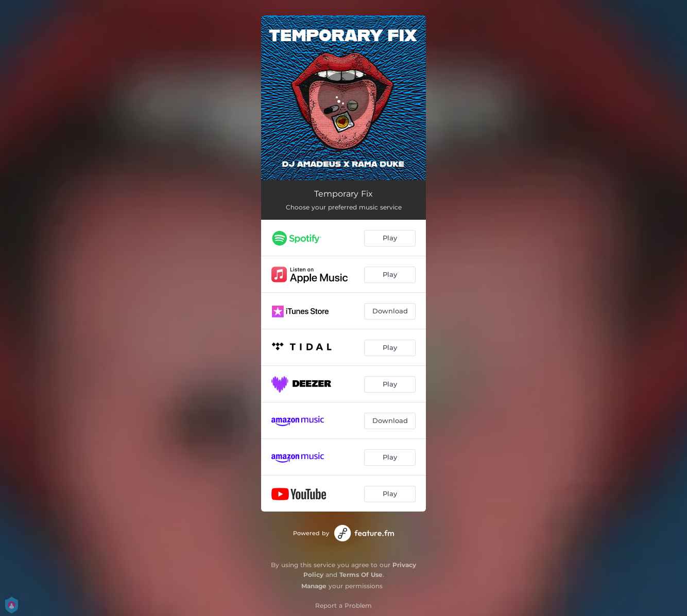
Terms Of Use (361, 575)
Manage (314, 586)
